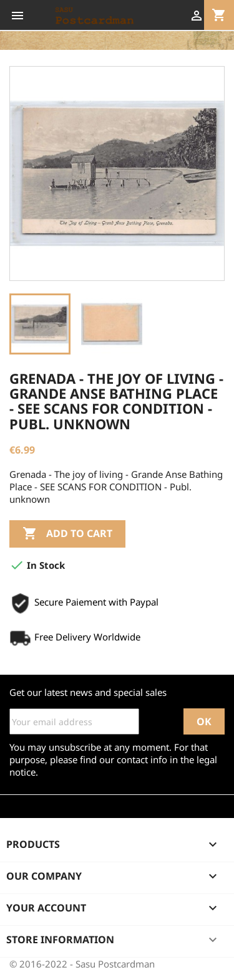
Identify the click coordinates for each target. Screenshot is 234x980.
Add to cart (67, 534)
